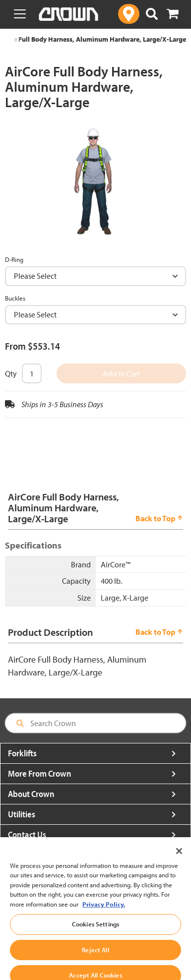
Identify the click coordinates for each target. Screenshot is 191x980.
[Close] (179, 857)
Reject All (95, 956)
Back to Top (159, 518)
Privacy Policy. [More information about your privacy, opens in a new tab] (104, 910)
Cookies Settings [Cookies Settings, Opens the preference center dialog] (95, 930)
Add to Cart (121, 373)
